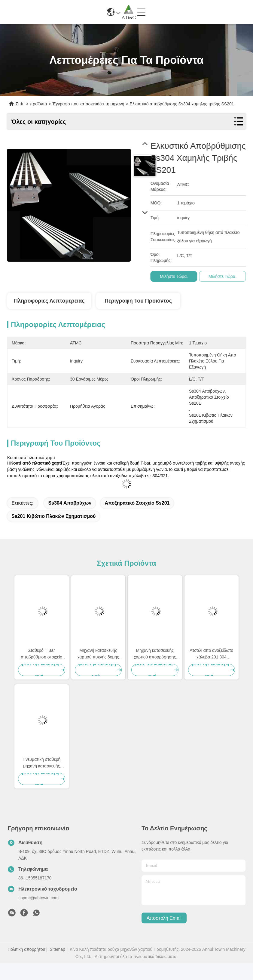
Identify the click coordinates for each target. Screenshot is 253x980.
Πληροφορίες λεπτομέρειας (49, 301)
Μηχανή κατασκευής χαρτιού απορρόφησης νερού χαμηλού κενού (155, 654)
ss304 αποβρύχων (70, 503)
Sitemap (57, 949)
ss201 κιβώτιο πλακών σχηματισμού (53, 516)
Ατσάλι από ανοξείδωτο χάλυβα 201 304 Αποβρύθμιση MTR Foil (212, 654)
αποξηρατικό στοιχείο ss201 (137, 503)
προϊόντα (39, 104)
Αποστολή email (164, 918)
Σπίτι (20, 104)
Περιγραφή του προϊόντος (138, 301)
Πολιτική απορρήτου (26, 949)
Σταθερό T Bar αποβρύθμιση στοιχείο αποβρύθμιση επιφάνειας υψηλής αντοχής (41, 654)
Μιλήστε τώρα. (177, 276)
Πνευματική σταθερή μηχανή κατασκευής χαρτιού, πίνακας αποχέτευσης (41, 763)
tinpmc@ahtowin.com (38, 898)
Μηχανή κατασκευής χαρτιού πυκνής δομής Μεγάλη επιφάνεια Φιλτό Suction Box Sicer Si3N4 (98, 654)
